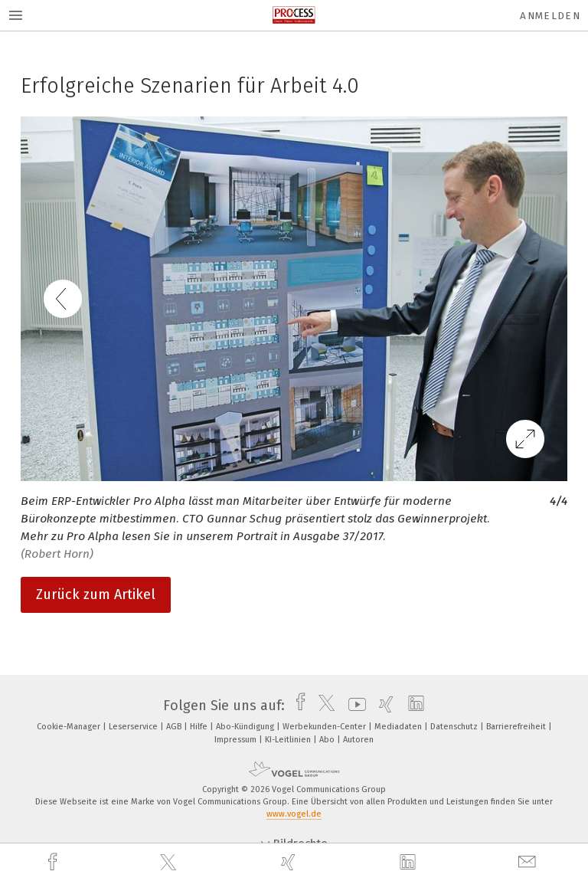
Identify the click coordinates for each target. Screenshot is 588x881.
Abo (328, 740)
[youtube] (353, 706)
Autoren (358, 740)
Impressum (237, 740)
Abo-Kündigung (246, 727)
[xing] (290, 862)
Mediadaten (399, 727)
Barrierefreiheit (517, 727)
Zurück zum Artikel (96, 594)
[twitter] (170, 863)
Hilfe (200, 727)
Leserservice (134, 727)
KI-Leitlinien (289, 740)
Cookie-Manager (70, 727)
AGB (175, 727)
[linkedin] (410, 863)
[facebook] (54, 862)
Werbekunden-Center (325, 727)
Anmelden (550, 16)
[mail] (529, 862)
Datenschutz (455, 727)
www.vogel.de (294, 814)
